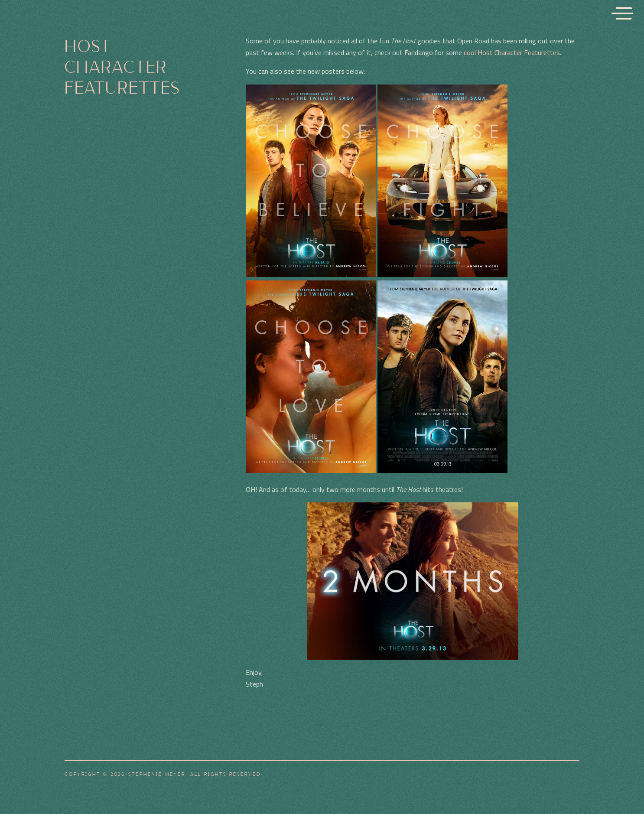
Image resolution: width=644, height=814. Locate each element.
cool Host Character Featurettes (512, 52)
